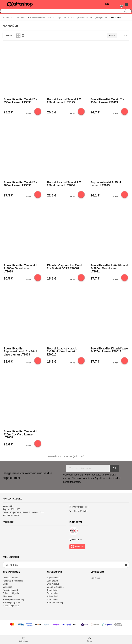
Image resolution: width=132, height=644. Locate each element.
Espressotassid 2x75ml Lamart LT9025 (106, 184)
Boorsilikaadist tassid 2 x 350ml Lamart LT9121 (107, 101)
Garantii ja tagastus (11, 603)
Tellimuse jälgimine (11, 593)
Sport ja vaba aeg (55, 603)
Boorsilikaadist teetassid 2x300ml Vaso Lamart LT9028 (20, 268)
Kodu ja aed (52, 599)
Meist (5, 584)
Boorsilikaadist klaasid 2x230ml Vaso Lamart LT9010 (62, 351)
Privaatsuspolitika (11, 606)
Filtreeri (9, 36)
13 (125, 36)
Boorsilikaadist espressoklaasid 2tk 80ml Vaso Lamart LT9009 (20, 351)
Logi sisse (95, 578)
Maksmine (7, 587)
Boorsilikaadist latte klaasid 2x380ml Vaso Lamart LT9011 (109, 268)
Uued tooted (52, 581)
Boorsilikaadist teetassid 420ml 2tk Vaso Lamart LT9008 (20, 434)
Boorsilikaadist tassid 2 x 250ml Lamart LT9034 (64, 184)
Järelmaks (7, 596)
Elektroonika (52, 593)
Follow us (77, 547)
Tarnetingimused (10, 590)
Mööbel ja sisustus (55, 587)
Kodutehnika (52, 590)
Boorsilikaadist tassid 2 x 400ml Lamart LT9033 (21, 184)
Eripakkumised (53, 578)
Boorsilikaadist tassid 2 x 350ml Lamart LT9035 (21, 101)
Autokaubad (52, 596)
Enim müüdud (53, 584)
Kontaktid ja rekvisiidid (13, 581)
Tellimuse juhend (10, 578)
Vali (112, 36)
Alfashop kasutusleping (13, 599)
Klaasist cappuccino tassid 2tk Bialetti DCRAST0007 (65, 267)
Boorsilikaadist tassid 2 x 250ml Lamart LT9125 (64, 101)
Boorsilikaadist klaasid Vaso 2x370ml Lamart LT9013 (109, 350)
